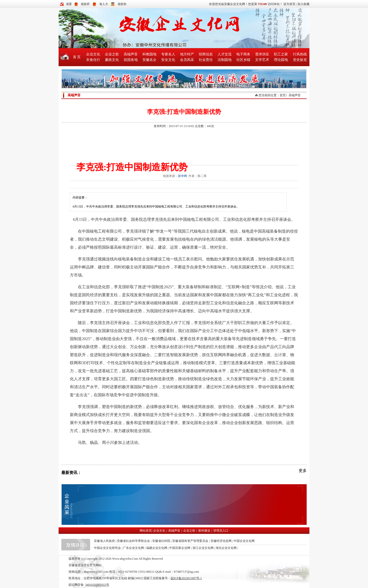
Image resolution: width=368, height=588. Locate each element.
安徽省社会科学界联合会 (133, 541)
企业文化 (93, 54)
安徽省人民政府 (104, 541)
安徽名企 (149, 60)
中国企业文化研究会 (107, 548)
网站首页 (146, 531)
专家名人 (168, 54)
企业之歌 (112, 54)
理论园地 (281, 60)
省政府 (85, 4)
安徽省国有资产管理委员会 (190, 541)
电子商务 (243, 54)
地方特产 (187, 54)
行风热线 (300, 54)
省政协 (122, 4)
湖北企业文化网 (226, 548)
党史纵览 (300, 60)
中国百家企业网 (180, 548)
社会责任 (206, 60)
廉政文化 (112, 60)
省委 (69, 4)
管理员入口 (221, 531)
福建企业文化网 (157, 548)
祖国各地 (131, 60)
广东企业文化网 (133, 548)
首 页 (77, 57)
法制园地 (225, 60)
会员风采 (187, 60)
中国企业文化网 (244, 541)
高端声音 (131, 54)
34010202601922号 (97, 585)
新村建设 (204, 531)
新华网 (182, 176)
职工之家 (281, 54)
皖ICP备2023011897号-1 (186, 578)
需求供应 (262, 54)
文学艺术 (262, 60)
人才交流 (225, 54)
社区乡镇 (243, 60)
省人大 (104, 4)
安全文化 (168, 60)
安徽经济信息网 (221, 541)
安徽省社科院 (161, 541)
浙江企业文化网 (203, 548)
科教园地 (149, 54)
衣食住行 (93, 60)
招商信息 (206, 54)
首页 (283, 95)
